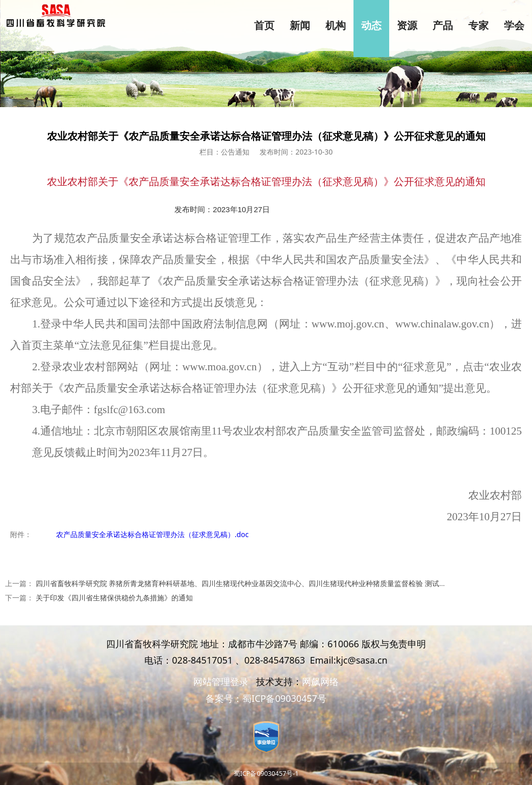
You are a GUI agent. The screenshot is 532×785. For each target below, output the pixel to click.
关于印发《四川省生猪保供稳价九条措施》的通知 (114, 598)
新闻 (300, 26)
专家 (478, 26)
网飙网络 (320, 681)
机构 (336, 26)
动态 (371, 26)
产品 (443, 26)
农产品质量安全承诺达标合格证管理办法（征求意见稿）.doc (153, 534)
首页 (264, 26)
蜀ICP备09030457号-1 (266, 774)
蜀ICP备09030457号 (284, 698)
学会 (514, 26)
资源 (407, 26)
